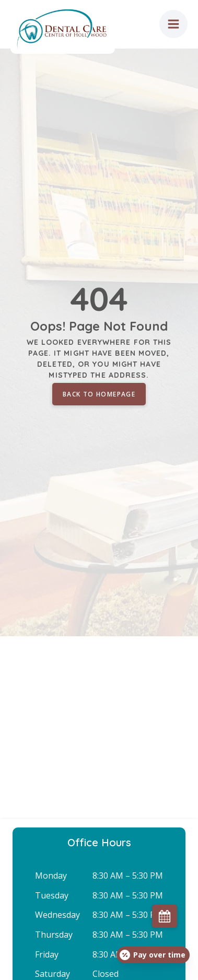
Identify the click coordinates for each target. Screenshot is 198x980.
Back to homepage (99, 394)
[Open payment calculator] (153, 955)
